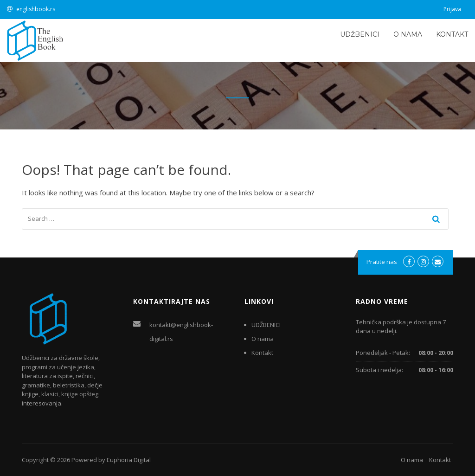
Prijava (452, 9)
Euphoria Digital (129, 460)
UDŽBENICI (360, 34)
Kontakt (452, 34)
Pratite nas (382, 262)
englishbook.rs (36, 9)
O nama (408, 34)
